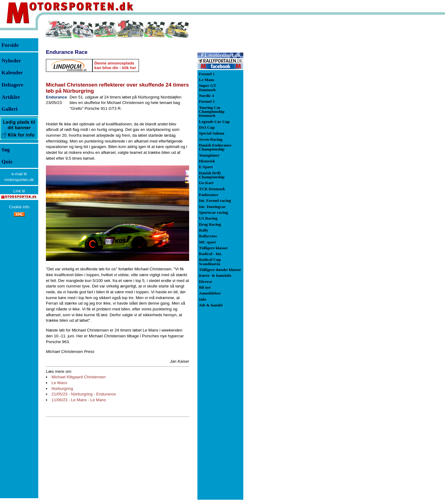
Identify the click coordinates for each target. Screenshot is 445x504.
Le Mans (59, 383)
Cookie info (19, 207)
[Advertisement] (275, 111)
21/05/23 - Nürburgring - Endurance (84, 394)
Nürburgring (62, 389)
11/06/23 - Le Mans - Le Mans (79, 400)
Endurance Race (67, 52)
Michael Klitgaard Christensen (79, 377)
